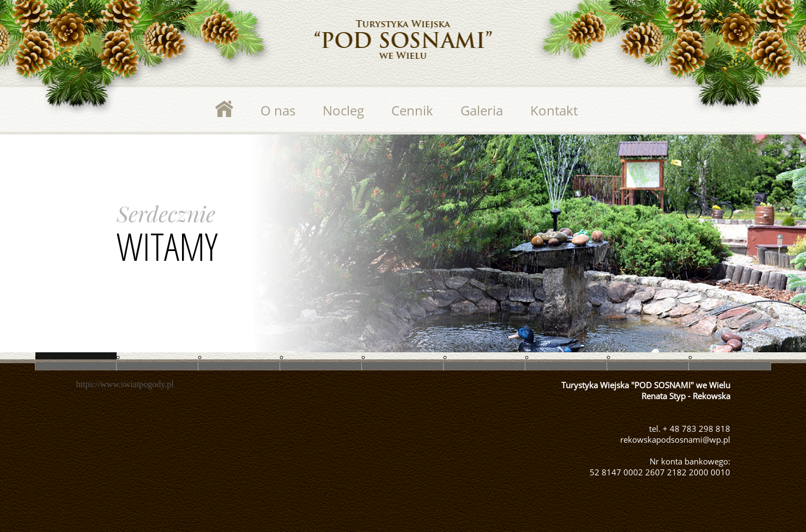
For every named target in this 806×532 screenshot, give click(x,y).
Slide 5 (76, 366)
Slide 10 (648, 366)
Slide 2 (321, 366)
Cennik (412, 110)
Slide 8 (484, 366)
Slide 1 (239, 366)
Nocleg (343, 110)
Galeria (482, 110)
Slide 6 (157, 366)
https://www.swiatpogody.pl (125, 384)
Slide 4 (730, 366)
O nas (278, 110)
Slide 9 (566, 366)
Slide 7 (403, 366)
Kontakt (554, 110)
